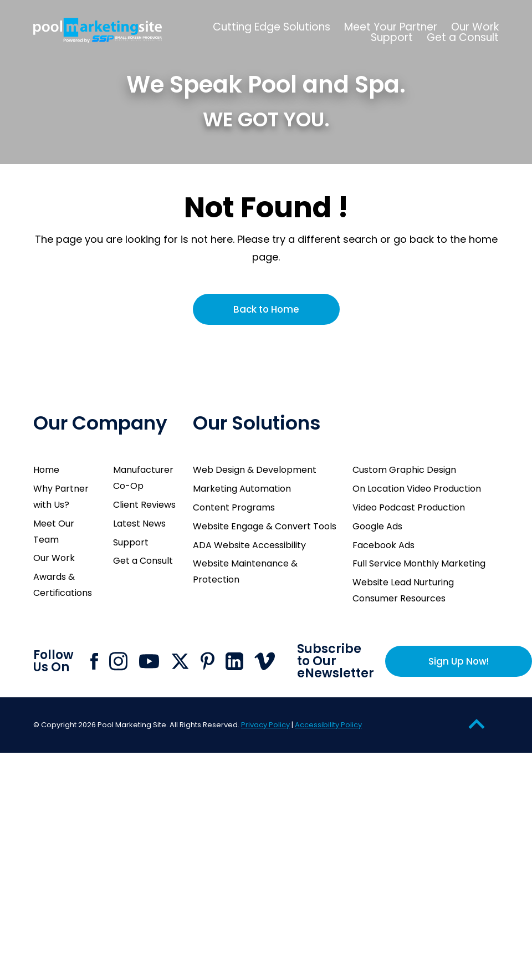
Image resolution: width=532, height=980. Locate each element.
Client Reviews (144, 505)
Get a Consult (143, 561)
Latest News (139, 524)
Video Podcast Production (409, 507)
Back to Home (266, 309)
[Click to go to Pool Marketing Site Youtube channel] (149, 661)
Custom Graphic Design (404, 470)
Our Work (54, 558)
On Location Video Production (417, 489)
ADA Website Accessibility (249, 545)
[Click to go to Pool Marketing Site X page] (180, 661)
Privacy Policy (265, 725)
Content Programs (234, 507)
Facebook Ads (383, 545)
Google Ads (377, 526)
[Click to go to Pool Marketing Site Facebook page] (94, 661)
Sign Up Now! (459, 661)
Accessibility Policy (328, 725)
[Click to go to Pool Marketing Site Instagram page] (118, 661)
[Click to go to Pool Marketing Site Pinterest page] (208, 661)
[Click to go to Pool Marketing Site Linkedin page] (234, 661)
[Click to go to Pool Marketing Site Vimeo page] (265, 661)
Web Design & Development (255, 470)
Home (46, 470)
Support (131, 542)
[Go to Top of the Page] (477, 724)
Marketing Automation (242, 489)
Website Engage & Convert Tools (265, 526)
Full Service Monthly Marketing (419, 563)
